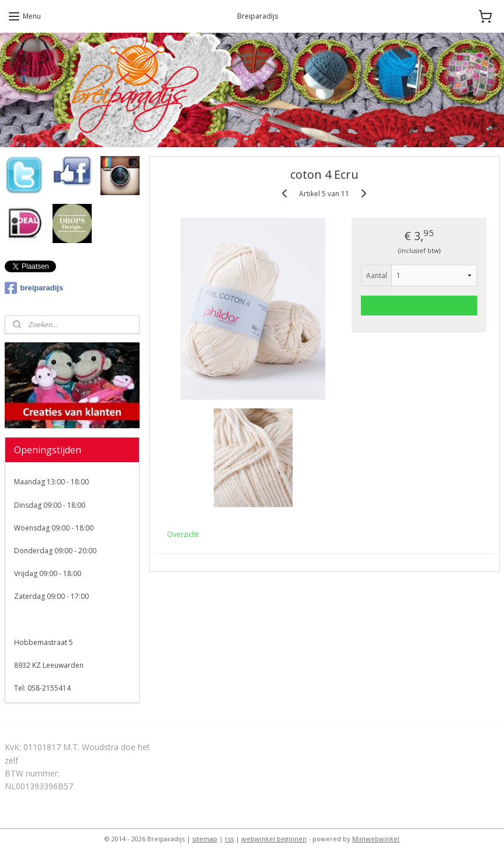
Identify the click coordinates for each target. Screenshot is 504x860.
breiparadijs (34, 288)
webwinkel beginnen (274, 839)
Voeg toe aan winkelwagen (419, 305)
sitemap (205, 839)
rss (229, 839)
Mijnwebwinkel (376, 839)
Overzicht (183, 534)
